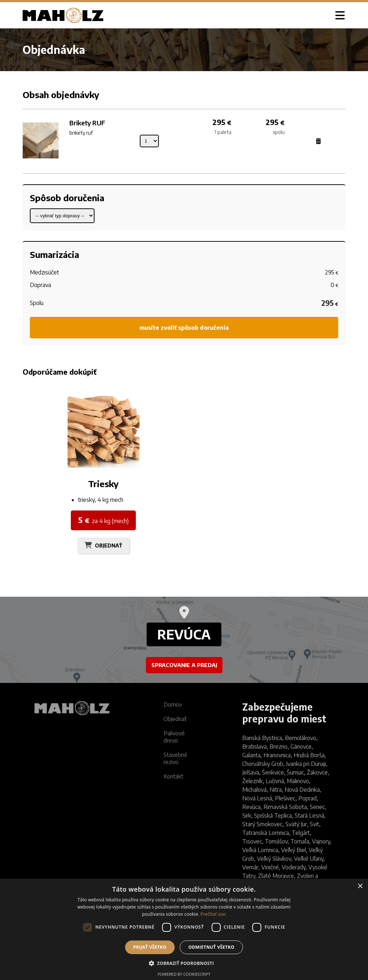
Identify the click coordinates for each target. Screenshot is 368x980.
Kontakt (173, 776)
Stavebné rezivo (175, 758)
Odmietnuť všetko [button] (211, 947)
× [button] (360, 886)
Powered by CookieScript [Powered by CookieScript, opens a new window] (184, 974)
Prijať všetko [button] (150, 947)
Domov (173, 704)
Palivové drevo (174, 737)
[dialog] (184, 929)
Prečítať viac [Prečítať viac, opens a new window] (213, 914)
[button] (184, 963)
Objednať (175, 719)
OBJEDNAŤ (109, 546)
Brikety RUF (87, 123)
